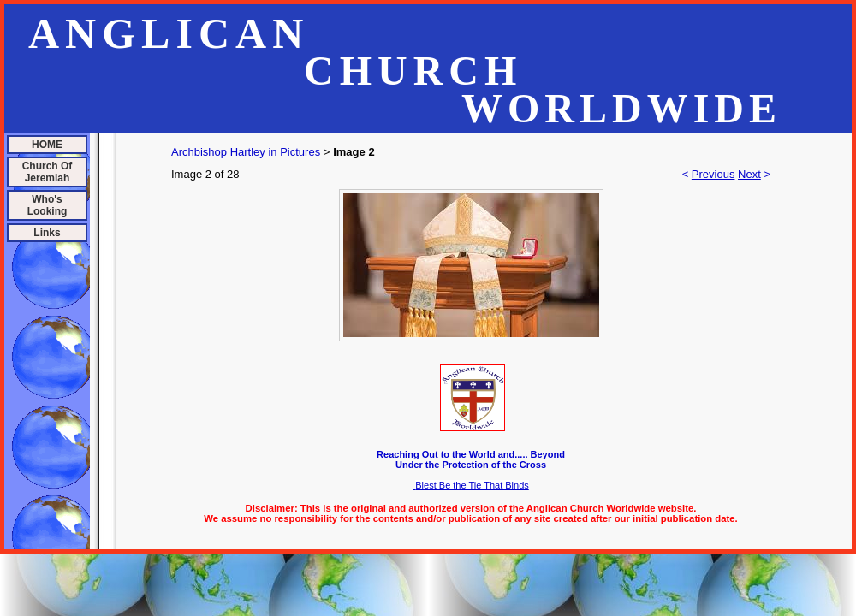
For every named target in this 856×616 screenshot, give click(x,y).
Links (47, 233)
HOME (47, 145)
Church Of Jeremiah (48, 172)
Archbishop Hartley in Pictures (246, 152)
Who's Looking (48, 205)
